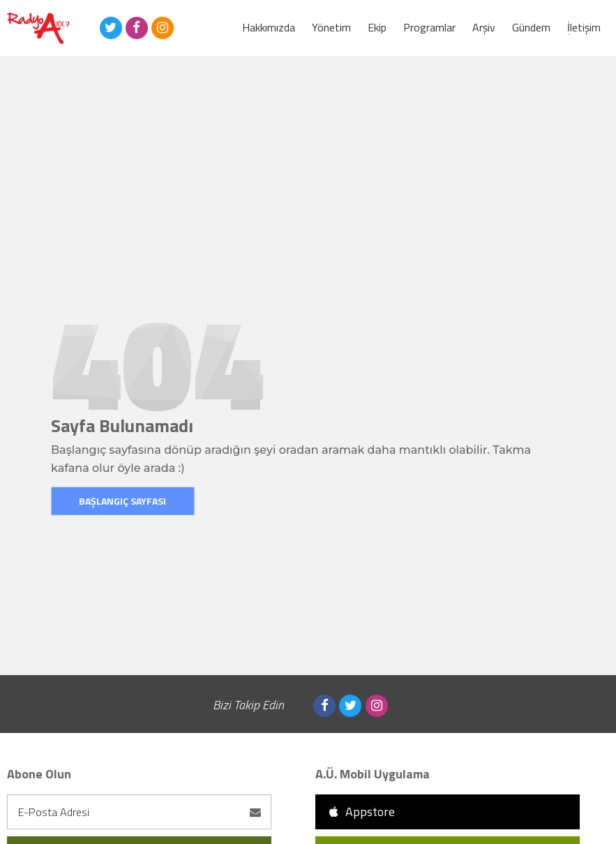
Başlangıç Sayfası (122, 501)
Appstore (362, 812)
